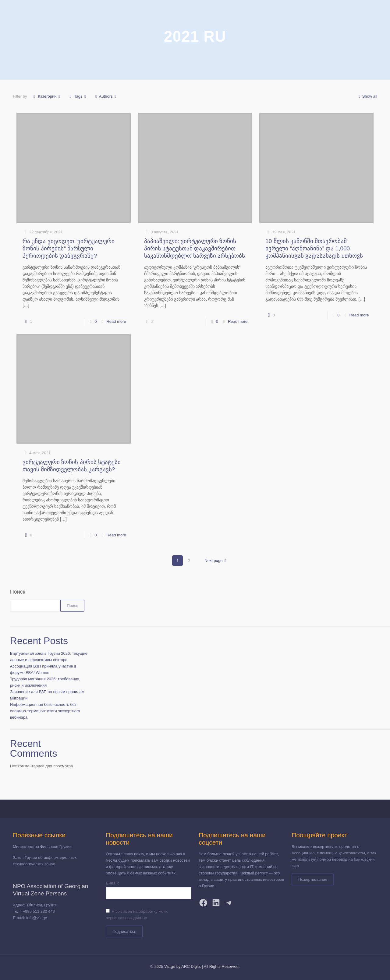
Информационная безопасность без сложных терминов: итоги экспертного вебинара (45, 711)
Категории (47, 96)
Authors (106, 96)
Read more (116, 321)
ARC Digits (191, 966)
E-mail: (112, 883)
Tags (78, 96)
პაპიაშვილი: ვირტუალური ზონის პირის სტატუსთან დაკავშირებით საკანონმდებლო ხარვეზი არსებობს (195, 248)
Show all (367, 96)
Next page (216, 561)
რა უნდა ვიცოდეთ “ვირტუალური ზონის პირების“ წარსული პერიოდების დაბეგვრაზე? (69, 248)
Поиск (18, 592)
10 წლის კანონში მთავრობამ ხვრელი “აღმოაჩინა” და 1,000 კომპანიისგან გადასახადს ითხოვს (314, 248)
